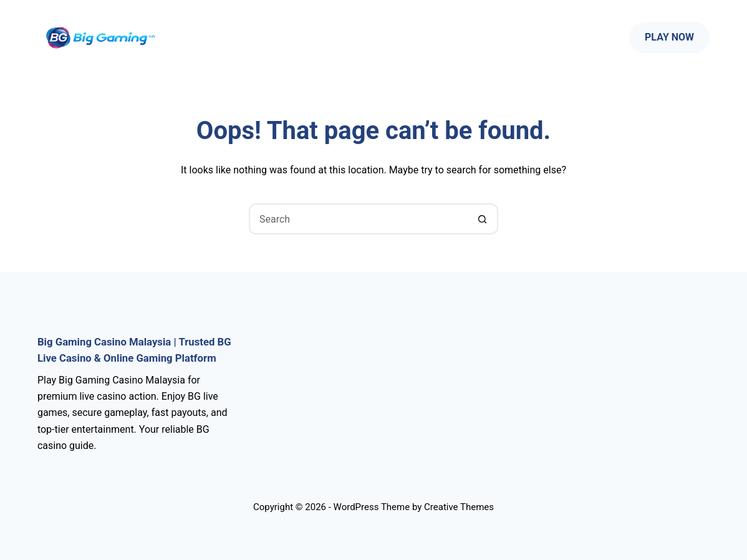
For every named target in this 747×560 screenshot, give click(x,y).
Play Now (669, 37)
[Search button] (483, 219)
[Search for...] (358, 219)
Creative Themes (459, 507)
